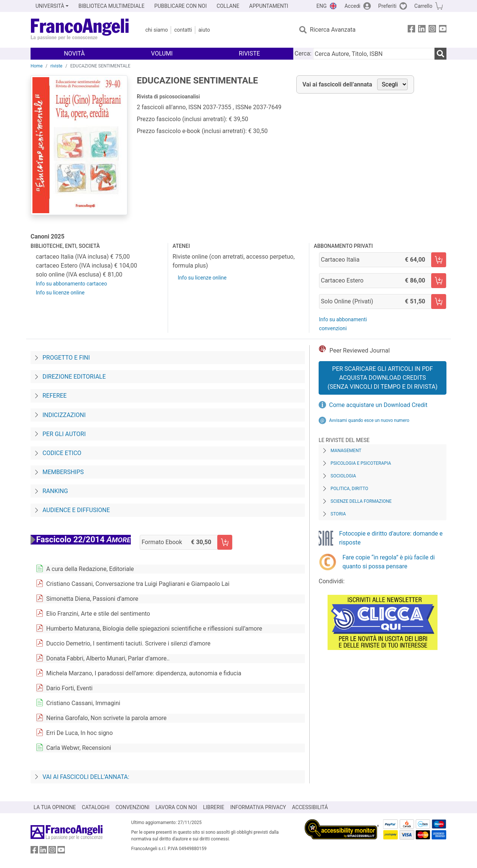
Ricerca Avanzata (333, 30)
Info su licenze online (60, 293)
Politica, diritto (349, 489)
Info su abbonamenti (343, 319)
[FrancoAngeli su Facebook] (411, 30)
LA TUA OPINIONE (55, 807)
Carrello (423, 6)
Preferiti (387, 6)
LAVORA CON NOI (176, 807)
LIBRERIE (214, 807)
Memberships (63, 472)
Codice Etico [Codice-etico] (62, 453)
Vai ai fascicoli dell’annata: (86, 777)
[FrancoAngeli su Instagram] (432, 30)
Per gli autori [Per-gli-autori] (64, 434)
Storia (338, 514)
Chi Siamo (157, 30)
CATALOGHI (96, 807)
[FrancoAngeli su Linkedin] (422, 30)
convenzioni (333, 328)
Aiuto (204, 30)
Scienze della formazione (361, 501)
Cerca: (303, 53)
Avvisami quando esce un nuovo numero (369, 420)
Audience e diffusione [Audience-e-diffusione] (76, 510)
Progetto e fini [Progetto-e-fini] (66, 358)
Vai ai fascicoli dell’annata (337, 84)
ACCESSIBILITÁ (310, 807)
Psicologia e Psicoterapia (361, 463)
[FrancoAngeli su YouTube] (443, 30)
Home (37, 66)
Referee (55, 396)
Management (346, 451)
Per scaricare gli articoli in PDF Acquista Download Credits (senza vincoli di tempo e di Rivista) (383, 378)
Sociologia (343, 476)
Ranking (55, 491)
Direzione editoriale (74, 377)
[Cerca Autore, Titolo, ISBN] (374, 54)
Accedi (352, 6)
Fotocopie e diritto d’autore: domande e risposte (391, 538)
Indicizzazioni (64, 415)
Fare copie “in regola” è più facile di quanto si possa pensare (389, 562)
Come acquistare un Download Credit (378, 405)
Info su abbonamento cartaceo (71, 284)
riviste (56, 66)
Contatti (183, 30)
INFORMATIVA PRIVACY (258, 807)
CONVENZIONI (132, 807)
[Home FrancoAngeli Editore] (80, 30)
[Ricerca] (440, 54)
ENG (321, 6)
